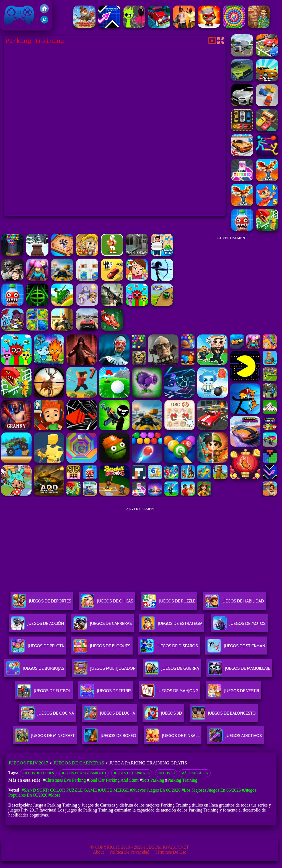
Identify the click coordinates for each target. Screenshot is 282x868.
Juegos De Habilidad (234, 603)
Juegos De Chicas (107, 603)
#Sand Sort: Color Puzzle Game (59, 790)
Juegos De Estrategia (172, 626)
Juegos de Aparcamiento (84, 773)
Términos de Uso (171, 852)
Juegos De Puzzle (169, 603)
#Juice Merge (113, 790)
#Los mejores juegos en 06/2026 (211, 790)
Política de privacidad (130, 852)
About (99, 852)
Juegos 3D (166, 773)
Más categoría (195, 773)
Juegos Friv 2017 (19, 15)
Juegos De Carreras (103, 626)
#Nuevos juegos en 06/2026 (155, 790)
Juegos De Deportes (42, 603)
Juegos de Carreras (79, 763)
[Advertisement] (232, 278)
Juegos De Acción (37, 626)
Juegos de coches (38, 773)
